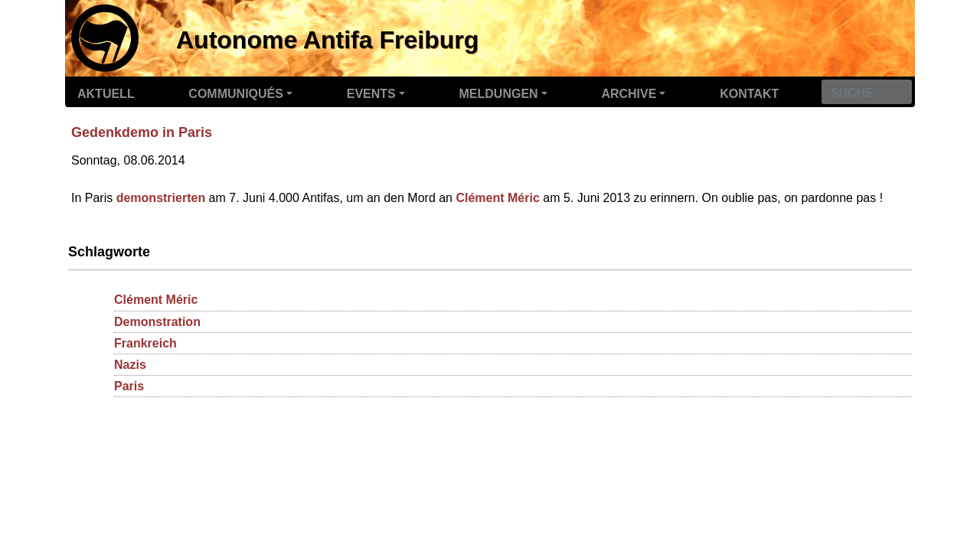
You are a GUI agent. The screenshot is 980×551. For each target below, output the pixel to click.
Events (371, 94)
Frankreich (145, 343)
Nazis (130, 365)
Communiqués (236, 94)
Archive (629, 94)
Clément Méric (497, 198)
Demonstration (157, 322)
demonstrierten (161, 198)
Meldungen (499, 94)
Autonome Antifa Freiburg (327, 40)
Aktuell (106, 94)
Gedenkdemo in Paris (142, 132)
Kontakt (749, 94)
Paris (129, 386)
